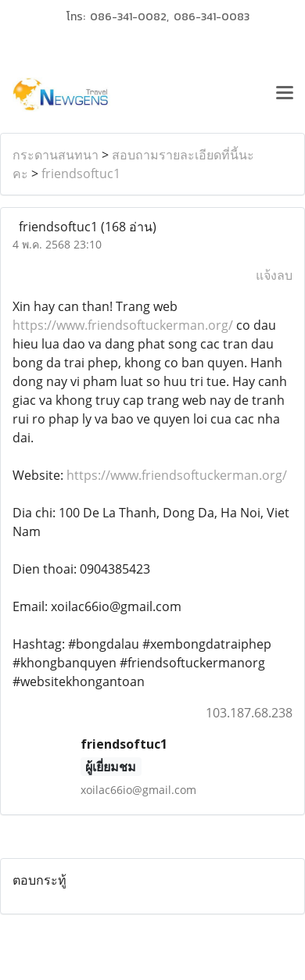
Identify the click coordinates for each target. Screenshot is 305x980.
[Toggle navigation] (285, 95)
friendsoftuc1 (81, 173)
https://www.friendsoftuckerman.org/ (123, 325)
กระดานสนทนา (56, 155)
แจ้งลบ (274, 275)
